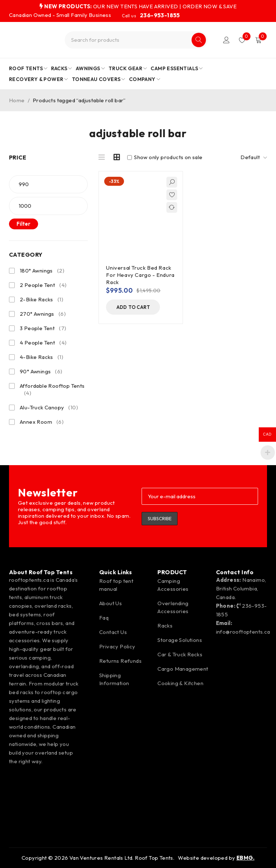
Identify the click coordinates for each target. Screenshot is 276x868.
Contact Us (113, 632)
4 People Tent (43, 343)
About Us (111, 603)
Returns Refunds (120, 661)
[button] (133, 307)
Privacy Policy (117, 646)
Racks (165, 626)
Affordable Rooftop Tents (52, 390)
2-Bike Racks (42, 300)
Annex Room (42, 422)
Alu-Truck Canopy (49, 408)
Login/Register (226, 40)
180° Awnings (42, 271)
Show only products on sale (165, 157)
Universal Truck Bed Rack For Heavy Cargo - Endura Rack (140, 275)
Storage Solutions (180, 640)
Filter (24, 224)
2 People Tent (43, 285)
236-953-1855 (160, 15)
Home (17, 100)
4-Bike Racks (42, 357)
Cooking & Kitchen (180, 683)
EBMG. (245, 858)
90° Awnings (41, 372)
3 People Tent (43, 328)
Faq (104, 618)
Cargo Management (183, 669)
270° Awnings (43, 314)
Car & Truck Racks (180, 654)
